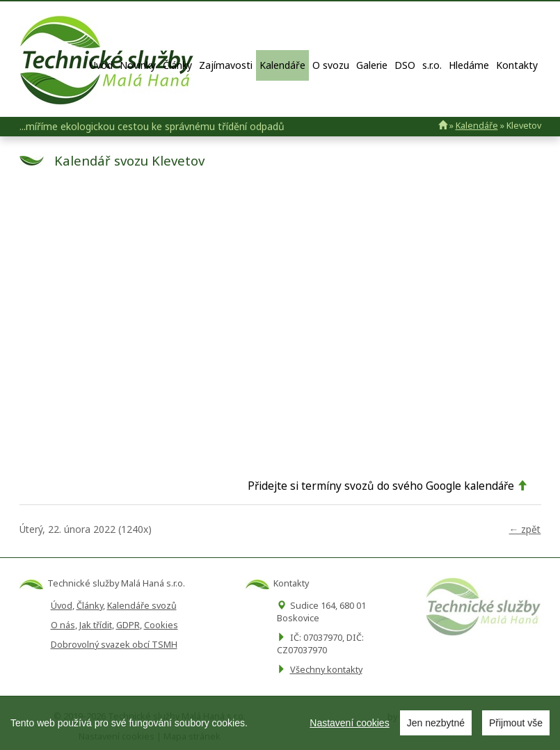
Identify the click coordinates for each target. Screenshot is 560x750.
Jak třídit (96, 625)
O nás (63, 625)
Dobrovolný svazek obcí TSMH (114, 645)
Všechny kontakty (326, 670)
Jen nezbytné (436, 723)
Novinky (138, 65)
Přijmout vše (516, 723)
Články (177, 65)
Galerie (372, 65)
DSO (405, 65)
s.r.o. (432, 65)
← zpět (525, 529)
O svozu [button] (331, 65)
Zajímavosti (226, 65)
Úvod (101, 65)
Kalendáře (282, 65)
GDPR (128, 625)
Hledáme (469, 65)
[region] (280, 723)
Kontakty (517, 65)
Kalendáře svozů (142, 606)
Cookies (161, 625)
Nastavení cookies (349, 723)
